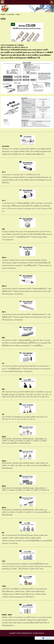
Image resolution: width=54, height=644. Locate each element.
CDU (4, 561)
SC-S (4, 201)
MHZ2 (4, 437)
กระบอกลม (11, 14)
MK (3, 533)
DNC (4, 338)
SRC (3, 389)
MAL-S (4, 286)
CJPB (4, 586)
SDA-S (4, 258)
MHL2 (4, 486)
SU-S (4, 172)
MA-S (4, 312)
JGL (3, 414)
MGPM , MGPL (7, 615)
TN (3, 364)
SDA (3, 229)
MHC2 (4, 461)
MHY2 (4, 508)
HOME (3, 14)
